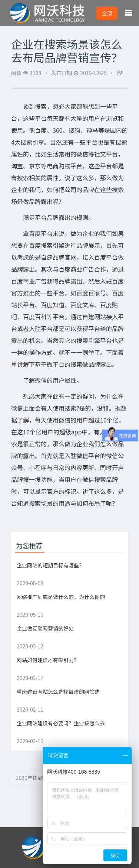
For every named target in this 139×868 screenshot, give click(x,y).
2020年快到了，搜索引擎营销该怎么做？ (42, 778)
